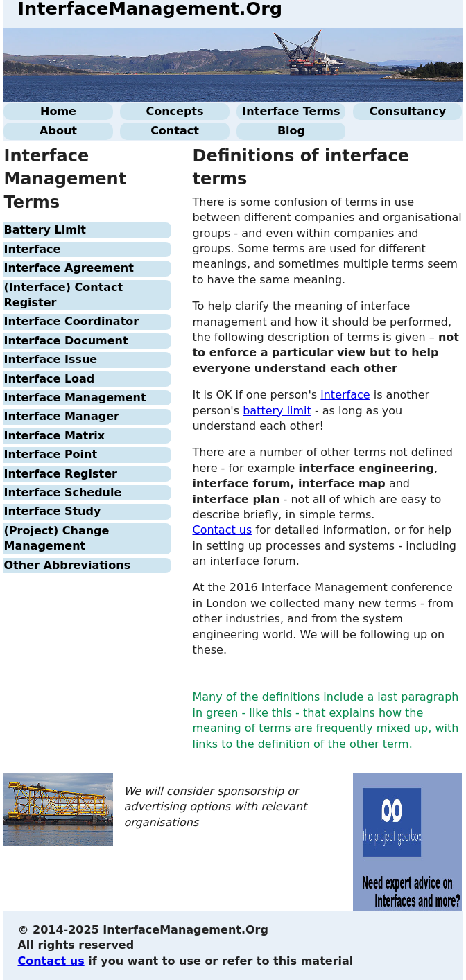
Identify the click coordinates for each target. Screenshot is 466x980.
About (58, 131)
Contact (175, 131)
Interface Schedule (62, 492)
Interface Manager (61, 416)
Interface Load (49, 379)
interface (345, 395)
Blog (291, 131)
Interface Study (52, 511)
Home (58, 111)
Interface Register (60, 474)
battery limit (277, 411)
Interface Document (66, 341)
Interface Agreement (68, 268)
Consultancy (408, 111)
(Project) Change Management (56, 538)
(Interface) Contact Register (63, 295)
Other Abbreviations (67, 565)
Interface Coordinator (71, 321)
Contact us (222, 530)
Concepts (174, 111)
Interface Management (75, 397)
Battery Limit (45, 230)
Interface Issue (50, 359)
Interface (32, 249)
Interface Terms (291, 111)
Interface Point (50, 454)
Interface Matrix (54, 436)
